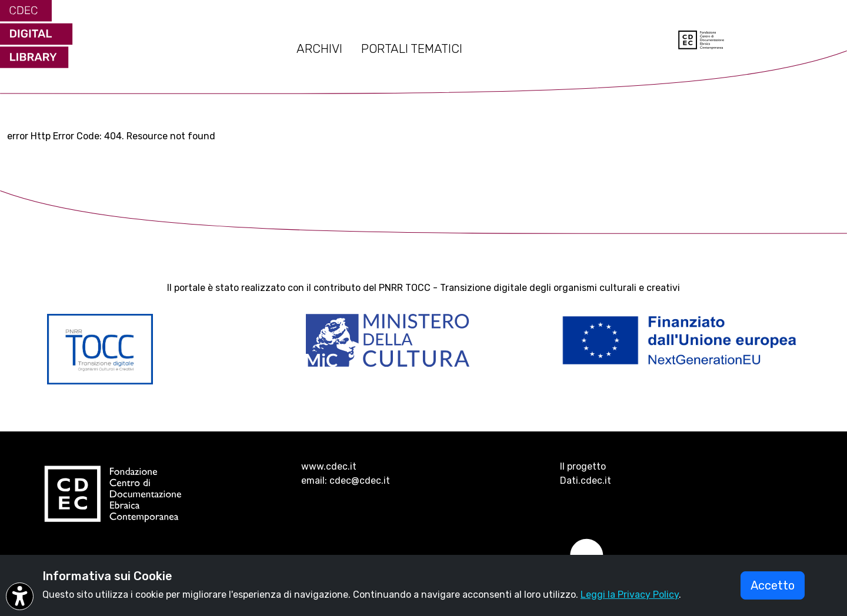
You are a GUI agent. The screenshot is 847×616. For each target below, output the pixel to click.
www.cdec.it (329, 466)
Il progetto (583, 466)
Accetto (773, 585)
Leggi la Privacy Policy (630, 595)
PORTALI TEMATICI (412, 49)
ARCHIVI (319, 49)
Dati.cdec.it (586, 481)
